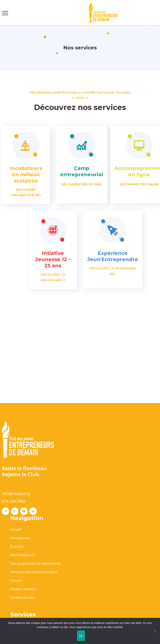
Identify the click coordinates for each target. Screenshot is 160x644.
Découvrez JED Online (139, 184)
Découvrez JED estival (82, 184)
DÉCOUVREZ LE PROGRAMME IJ (53, 277)
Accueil (16, 529)
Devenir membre (23, 589)
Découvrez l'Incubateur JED (26, 192)
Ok (81, 636)
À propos (17, 546)
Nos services (20, 538)
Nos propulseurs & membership (35, 563)
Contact (16, 580)
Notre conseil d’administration (34, 572)
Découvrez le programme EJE (113, 271)
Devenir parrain (23, 598)
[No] (155, 631)
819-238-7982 (14, 501)
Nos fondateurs (23, 555)
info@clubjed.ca (16, 494)
